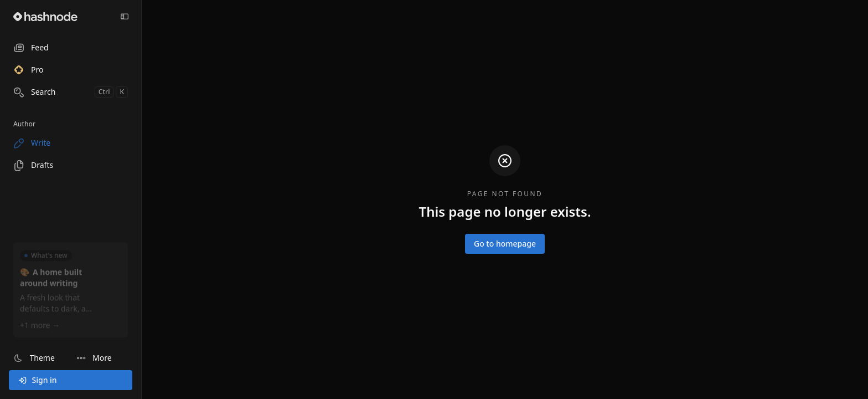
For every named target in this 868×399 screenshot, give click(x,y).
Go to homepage (505, 244)
